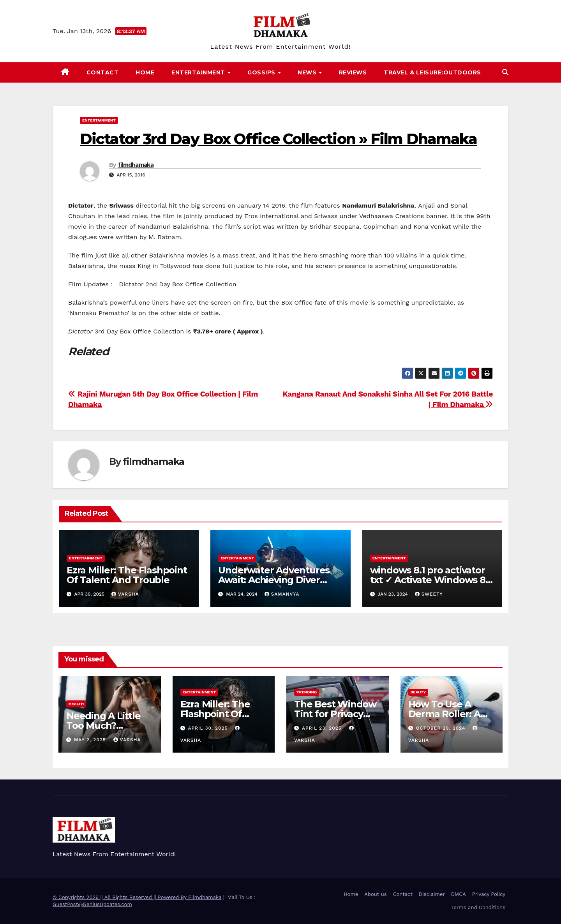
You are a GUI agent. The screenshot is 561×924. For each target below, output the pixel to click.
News (308, 72)
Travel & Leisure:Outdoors (432, 72)
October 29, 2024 (441, 728)
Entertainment (199, 72)
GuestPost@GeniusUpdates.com (92, 904)
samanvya (282, 594)
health (76, 704)
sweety (429, 594)
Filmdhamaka (205, 897)
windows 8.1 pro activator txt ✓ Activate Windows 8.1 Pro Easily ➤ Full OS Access (431, 580)
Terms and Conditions (478, 907)
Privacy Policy (489, 894)
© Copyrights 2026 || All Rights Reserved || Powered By (120, 897)
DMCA (459, 894)
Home (145, 72)
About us (375, 894)
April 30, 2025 (209, 728)
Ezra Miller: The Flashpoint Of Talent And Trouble (127, 575)
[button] (505, 72)
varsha (125, 594)
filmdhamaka (136, 165)
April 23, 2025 (323, 728)
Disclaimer (432, 894)
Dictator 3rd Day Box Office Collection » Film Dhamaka (278, 139)
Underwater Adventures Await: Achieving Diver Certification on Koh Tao (274, 580)
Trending (307, 692)
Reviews (353, 72)
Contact (103, 72)
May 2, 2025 (91, 740)
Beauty (418, 692)
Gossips (262, 72)
